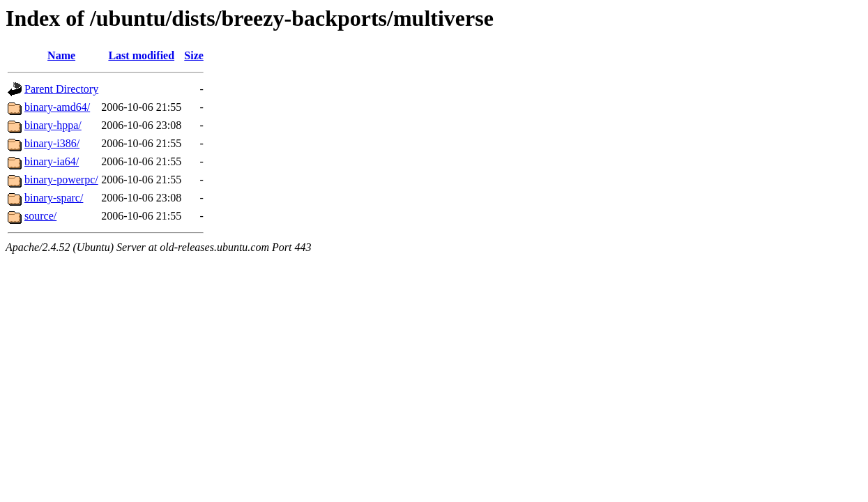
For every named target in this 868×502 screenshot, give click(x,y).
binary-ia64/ (52, 161)
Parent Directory (61, 89)
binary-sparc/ (54, 198)
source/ (40, 216)
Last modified (141, 55)
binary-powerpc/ (61, 180)
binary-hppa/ (53, 125)
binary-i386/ (52, 143)
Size (194, 55)
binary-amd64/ (57, 107)
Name (61, 55)
